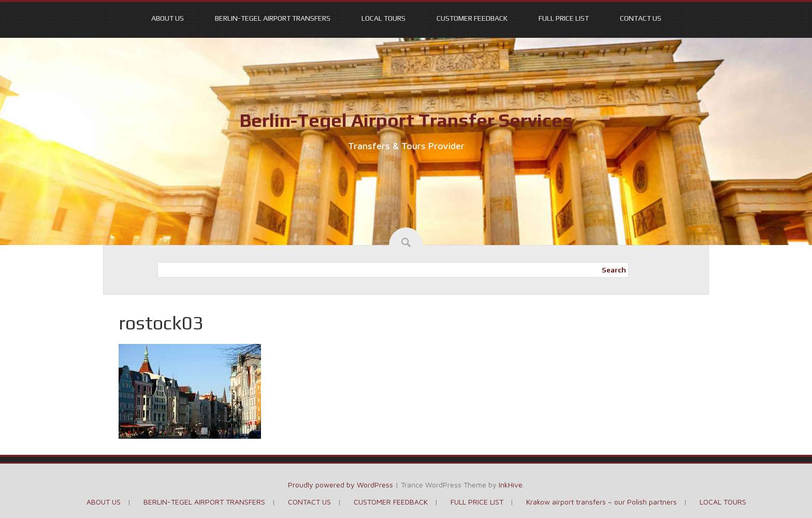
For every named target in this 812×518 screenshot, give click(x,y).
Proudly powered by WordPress (340, 485)
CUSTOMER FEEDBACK (472, 18)
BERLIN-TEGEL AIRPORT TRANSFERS (273, 18)
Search (614, 270)
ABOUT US (168, 18)
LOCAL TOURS (383, 18)
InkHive (511, 485)
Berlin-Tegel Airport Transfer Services (406, 120)
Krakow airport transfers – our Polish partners (601, 502)
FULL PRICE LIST (564, 18)
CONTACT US (641, 18)
